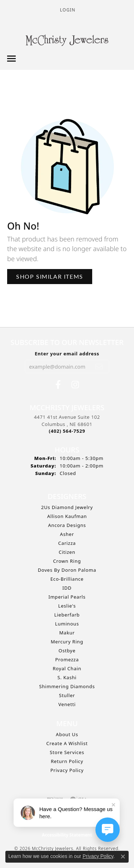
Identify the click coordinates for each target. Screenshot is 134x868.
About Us (67, 734)
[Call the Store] (67, 431)
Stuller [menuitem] (67, 695)
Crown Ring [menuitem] (67, 561)
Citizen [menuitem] (67, 552)
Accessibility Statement (67, 835)
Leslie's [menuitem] (67, 606)
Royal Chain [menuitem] (67, 668)
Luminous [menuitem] (67, 624)
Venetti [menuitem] (67, 704)
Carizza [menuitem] (67, 543)
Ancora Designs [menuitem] (67, 525)
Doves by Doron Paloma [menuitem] (67, 570)
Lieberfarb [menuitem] (67, 615)
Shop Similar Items (50, 276)
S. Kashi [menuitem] (67, 677)
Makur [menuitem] (67, 633)
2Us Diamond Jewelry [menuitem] (67, 507)
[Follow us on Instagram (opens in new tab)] (75, 385)
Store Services (67, 752)
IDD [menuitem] (67, 588)
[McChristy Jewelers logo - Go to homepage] (67, 41)
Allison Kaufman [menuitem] (67, 516)
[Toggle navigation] (11, 59)
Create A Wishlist (67, 743)
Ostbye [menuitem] (67, 651)
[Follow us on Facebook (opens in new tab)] (58, 385)
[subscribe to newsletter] (99, 366)
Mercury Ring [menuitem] (67, 642)
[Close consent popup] (123, 857)
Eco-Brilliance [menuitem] (67, 579)
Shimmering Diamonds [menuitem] (67, 686)
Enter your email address (67, 354)
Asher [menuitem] (67, 534)
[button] (67, 10)
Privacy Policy (67, 770)
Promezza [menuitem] (67, 660)
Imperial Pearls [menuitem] (67, 597)
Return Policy (67, 761)
